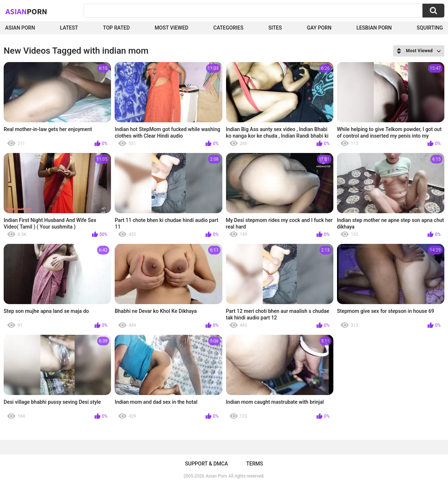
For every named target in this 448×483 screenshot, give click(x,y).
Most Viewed (172, 28)
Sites (275, 28)
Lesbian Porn (374, 28)
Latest (69, 28)
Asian (26, 11)
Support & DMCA (206, 464)
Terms (254, 464)
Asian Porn (20, 28)
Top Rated (116, 28)
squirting (430, 28)
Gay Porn (319, 28)
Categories (228, 28)
